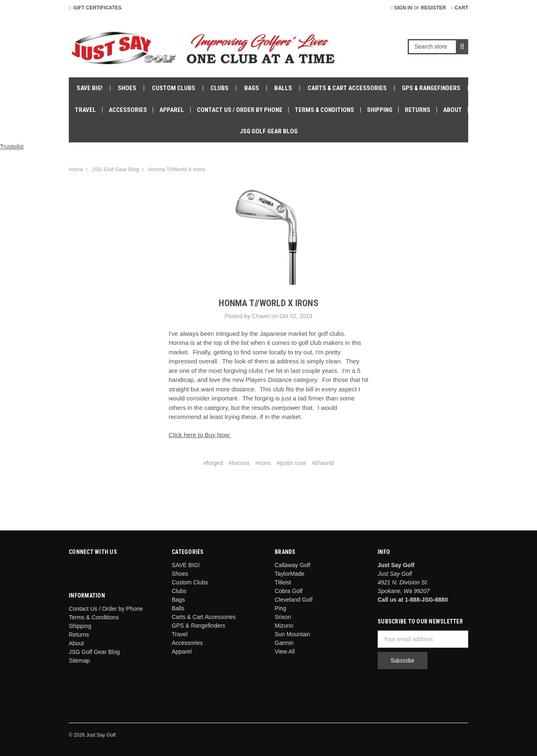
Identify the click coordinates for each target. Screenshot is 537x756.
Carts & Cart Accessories (347, 88)
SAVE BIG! (90, 88)
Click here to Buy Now (200, 435)
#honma (239, 463)
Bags (252, 88)
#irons (263, 463)
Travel (85, 110)
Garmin (284, 643)
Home (76, 169)
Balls (283, 88)
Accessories (128, 110)
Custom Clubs (174, 88)
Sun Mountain (292, 634)
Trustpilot (12, 147)
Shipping (380, 110)
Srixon (283, 617)
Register (433, 8)
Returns (418, 110)
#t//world (323, 463)
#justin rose (292, 463)
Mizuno (284, 626)
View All (285, 651)
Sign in (402, 8)
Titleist (283, 582)
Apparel (172, 110)
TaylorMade (290, 574)
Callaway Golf (292, 565)
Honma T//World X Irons (176, 169)
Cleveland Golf (294, 600)
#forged (213, 463)
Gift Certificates (95, 8)
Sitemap (79, 661)
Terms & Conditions (325, 110)
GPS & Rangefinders (431, 88)
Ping (280, 608)
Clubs (219, 88)
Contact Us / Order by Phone (240, 110)
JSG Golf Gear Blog (269, 131)
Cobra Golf (289, 591)
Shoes (127, 88)
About (453, 110)
